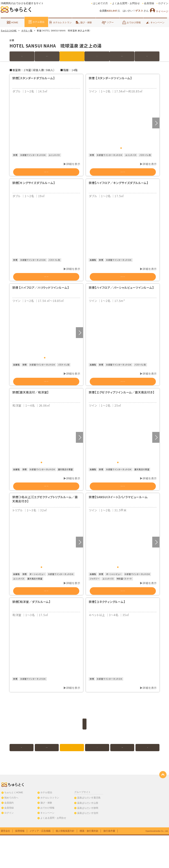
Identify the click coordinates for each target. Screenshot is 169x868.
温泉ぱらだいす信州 (88, 846)
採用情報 (20, 864)
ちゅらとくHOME (9, 30)
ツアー (108, 22)
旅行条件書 (109, 864)
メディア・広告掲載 (40, 864)
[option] (46, 123)
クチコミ (147, 56)
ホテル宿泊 (36, 22)
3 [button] (48, 482)
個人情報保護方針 (65, 864)
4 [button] (51, 482)
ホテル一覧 (27, 30)
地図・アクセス (122, 56)
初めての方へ (11, 830)
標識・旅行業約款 (89, 864)
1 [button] (121, 148)
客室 (72, 56)
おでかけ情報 (132, 22)
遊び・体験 (84, 22)
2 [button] (124, 148)
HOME (13, 22)
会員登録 (149, 3)
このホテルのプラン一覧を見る (84, 757)
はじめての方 (100, 3)
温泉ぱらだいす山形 (88, 836)
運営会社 (5, 864)
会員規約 (9, 836)
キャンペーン (155, 22)
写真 (97, 56)
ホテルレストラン (60, 22)
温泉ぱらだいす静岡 (88, 841)
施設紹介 (22, 56)
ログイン (163, 3)
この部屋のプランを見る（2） (46, 174)
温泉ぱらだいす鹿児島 (89, 831)
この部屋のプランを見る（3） (123, 619)
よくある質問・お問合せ (126, 3)
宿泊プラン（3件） (47, 56)
